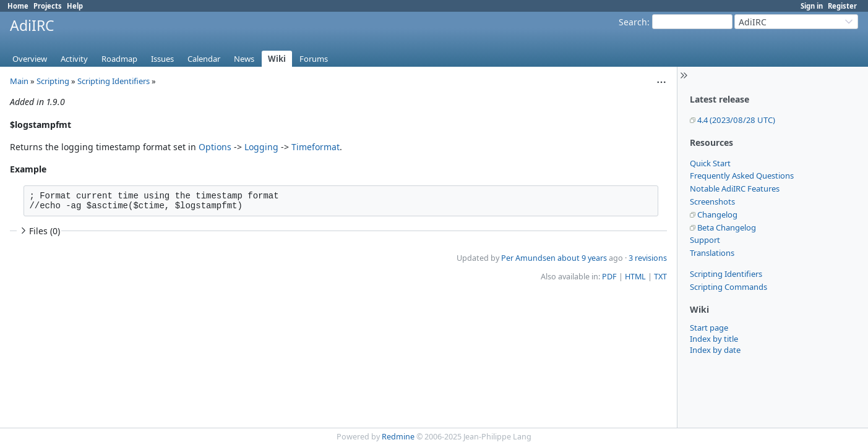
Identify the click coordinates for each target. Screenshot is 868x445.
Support (705, 240)
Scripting (53, 81)
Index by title (714, 339)
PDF (609, 277)
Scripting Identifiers (726, 274)
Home (18, 6)
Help (75, 6)
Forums (314, 59)
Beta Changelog (727, 227)
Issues (162, 59)
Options (215, 147)
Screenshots (712, 201)
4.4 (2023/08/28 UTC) (736, 120)
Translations (712, 253)
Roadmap (119, 59)
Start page (709, 328)
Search (633, 22)
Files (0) (39, 231)
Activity (74, 59)
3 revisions (648, 258)
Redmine (398, 437)
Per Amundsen (528, 258)
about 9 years (582, 258)
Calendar (204, 59)
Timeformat (316, 147)
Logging (261, 147)
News (244, 59)
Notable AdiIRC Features (735, 189)
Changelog (717, 214)
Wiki (277, 59)
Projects (48, 6)
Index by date (715, 350)
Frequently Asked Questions (742, 176)
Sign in (812, 6)
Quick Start (710, 163)
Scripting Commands (728, 287)
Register (842, 6)
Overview (30, 59)
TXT (660, 277)
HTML (635, 277)
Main (19, 81)
